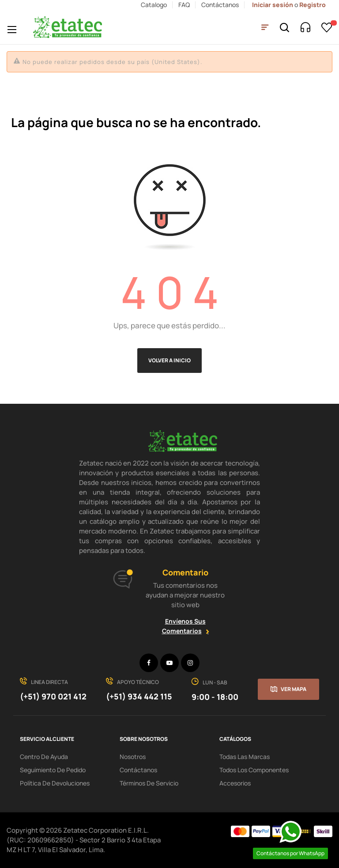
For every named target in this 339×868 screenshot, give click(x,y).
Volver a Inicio (169, 360)
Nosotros (133, 757)
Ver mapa (294, 689)
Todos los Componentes (254, 770)
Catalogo (154, 5)
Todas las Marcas (245, 757)
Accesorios (235, 783)
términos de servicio (149, 783)
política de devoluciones (55, 783)
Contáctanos (220, 5)
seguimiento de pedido (53, 770)
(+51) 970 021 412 (53, 696)
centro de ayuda (44, 757)
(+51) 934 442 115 (139, 696)
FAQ (184, 5)
